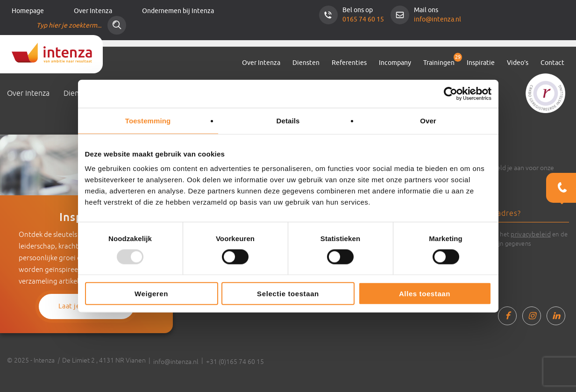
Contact (552, 63)
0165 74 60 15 (363, 19)
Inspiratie (481, 63)
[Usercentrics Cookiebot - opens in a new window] (451, 93)
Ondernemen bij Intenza (178, 11)
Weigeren (151, 294)
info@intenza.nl (437, 19)
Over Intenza (93, 11)
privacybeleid (530, 234)
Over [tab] (428, 120)
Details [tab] (288, 120)
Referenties (349, 63)
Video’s (518, 63)
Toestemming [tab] (148, 120)
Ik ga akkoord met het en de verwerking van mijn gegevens (508, 238)
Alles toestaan (425, 294)
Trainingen (439, 63)
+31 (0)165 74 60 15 (235, 362)
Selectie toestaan (288, 294)
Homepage (28, 11)
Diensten (306, 63)
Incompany (395, 63)
